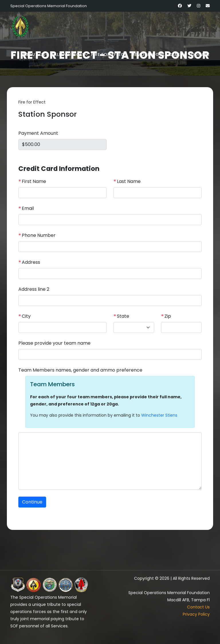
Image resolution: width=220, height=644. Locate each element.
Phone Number (37, 235)
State (121, 316)
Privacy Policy (196, 614)
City (24, 316)
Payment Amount (38, 133)
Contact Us (198, 607)
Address (29, 262)
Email (26, 208)
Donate (201, 54)
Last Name (127, 182)
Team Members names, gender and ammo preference (80, 370)
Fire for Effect (109, 54)
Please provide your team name (54, 343)
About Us (34, 54)
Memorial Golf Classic (159, 54)
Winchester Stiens (159, 415)
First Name (32, 182)
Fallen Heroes (68, 54)
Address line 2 (34, 289)
